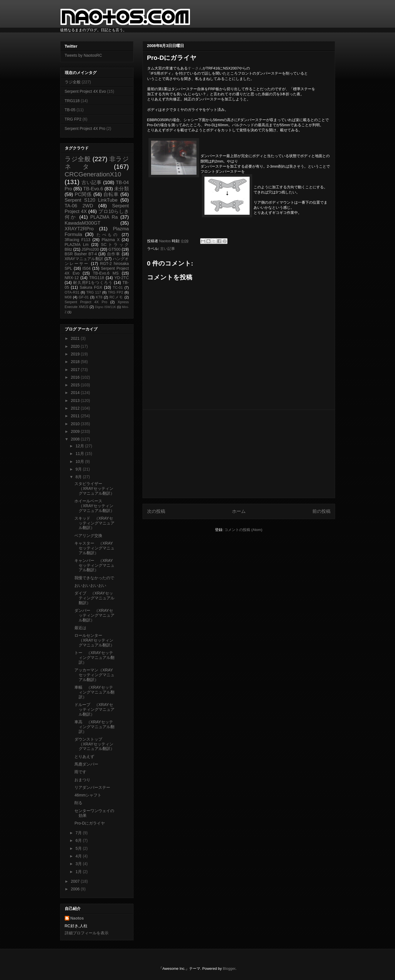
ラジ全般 (73, 82)
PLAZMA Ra (104, 217)
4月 (79, 856)
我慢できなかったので (94, 578)
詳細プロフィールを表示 (87, 933)
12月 (80, 446)
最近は (80, 628)
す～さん (195, 68)
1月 (79, 872)
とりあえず (84, 756)
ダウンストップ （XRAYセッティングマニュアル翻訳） (94, 744)
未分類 (121, 189)
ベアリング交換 (88, 536)
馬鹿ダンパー (86, 764)
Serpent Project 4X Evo (85, 91)
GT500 (115, 249)
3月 (79, 864)
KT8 (99, 297)
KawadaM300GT (83, 223)
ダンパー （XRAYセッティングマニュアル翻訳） (94, 615)
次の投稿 (156, 511)
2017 (76, 370)
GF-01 (84, 297)
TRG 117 (94, 292)
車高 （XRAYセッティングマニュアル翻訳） (94, 727)
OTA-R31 (72, 292)
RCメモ (116, 297)
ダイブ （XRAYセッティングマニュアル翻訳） (94, 598)
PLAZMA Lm (77, 245)
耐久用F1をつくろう (93, 283)
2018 (76, 362)
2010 (76, 424)
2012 (76, 408)
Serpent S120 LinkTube (91, 200)
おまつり (82, 780)
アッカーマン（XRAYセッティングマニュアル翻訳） (94, 675)
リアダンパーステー (92, 787)
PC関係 (83, 194)
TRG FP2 (73, 119)
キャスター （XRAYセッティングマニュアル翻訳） (94, 548)
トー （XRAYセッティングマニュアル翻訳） (94, 657)
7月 (79, 833)
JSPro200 (90, 249)
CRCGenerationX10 (93, 174)
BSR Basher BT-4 (81, 254)
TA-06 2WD (79, 206)
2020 (76, 346)
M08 (68, 297)
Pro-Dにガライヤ (90, 823)
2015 (76, 385)
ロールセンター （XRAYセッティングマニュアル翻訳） (94, 640)
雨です (80, 772)
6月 (79, 840)
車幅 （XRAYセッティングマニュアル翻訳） (94, 692)
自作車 (114, 254)
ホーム (239, 511)
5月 (79, 848)
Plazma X (111, 240)
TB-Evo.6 (93, 189)
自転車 (111, 194)
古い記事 (168, 249)
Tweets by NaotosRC (83, 55)
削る (78, 803)
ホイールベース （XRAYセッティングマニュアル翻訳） (94, 506)
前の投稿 (321, 511)
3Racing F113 (78, 240)
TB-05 (70, 110)
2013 (76, 401)
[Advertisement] (239, 454)
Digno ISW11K (106, 307)
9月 (79, 469)
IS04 (86, 268)
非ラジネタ (97, 163)
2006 (76, 889)
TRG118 (72, 101)
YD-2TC (122, 278)
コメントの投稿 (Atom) (243, 530)
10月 (80, 461)
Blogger (229, 969)
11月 (80, 454)
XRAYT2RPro (79, 229)
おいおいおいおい (90, 585)
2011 (76, 416)
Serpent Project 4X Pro (85, 128)
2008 (76, 439)
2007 (76, 881)
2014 (76, 393)
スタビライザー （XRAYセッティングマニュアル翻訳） (94, 488)
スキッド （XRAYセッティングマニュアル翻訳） (94, 523)
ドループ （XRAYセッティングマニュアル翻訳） (94, 709)
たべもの (108, 235)
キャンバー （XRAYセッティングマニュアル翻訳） (94, 565)
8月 (79, 477)
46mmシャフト (88, 795)
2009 (76, 431)
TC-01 (118, 288)
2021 (76, 338)
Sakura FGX (91, 287)
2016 (76, 377)
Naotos (77, 918)
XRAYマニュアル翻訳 (84, 259)
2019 (76, 354)
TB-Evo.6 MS (106, 273)
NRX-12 (72, 278)
